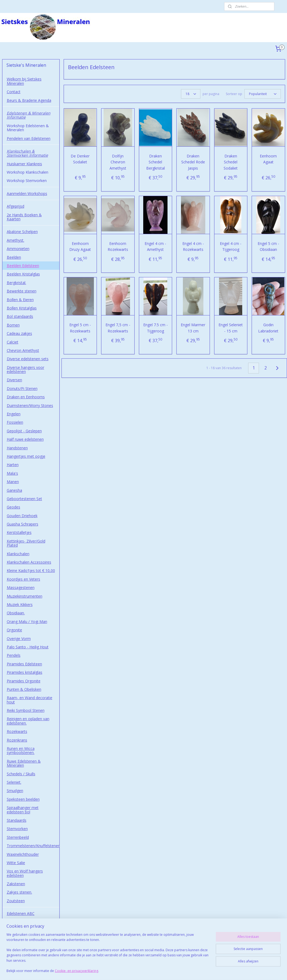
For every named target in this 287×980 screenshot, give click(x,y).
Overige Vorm (19, 639)
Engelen (14, 414)
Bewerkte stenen (22, 291)
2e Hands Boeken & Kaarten (24, 217)
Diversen (14, 380)
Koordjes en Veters (23, 579)
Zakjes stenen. (19, 892)
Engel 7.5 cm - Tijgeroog (156, 328)
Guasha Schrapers (23, 524)
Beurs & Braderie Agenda (29, 100)
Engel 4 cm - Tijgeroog (231, 246)
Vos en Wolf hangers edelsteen (25, 873)
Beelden (14, 257)
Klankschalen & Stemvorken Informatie (27, 153)
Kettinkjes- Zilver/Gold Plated (26, 543)
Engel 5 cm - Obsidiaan (268, 246)
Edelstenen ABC (21, 913)
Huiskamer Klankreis (24, 164)
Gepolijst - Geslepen (24, 431)
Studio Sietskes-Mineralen (29, 943)
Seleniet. (14, 782)
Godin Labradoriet (268, 328)
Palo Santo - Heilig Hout (28, 647)
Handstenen (17, 448)
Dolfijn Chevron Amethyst (118, 162)
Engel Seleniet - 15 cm (231, 328)
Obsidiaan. (16, 613)
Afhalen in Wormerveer (27, 935)
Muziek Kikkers (20, 604)
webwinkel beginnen (159, 970)
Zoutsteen (16, 901)
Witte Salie (16, 863)
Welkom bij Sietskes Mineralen (24, 81)
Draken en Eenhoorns (26, 397)
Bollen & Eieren (20, 300)
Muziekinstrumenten (25, 596)
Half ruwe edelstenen (25, 439)
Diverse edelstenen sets (28, 359)
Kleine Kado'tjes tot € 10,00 (31, 570)
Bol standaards (20, 316)
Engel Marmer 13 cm (193, 328)
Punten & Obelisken (24, 689)
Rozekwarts (17, 731)
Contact (14, 92)
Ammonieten (18, 249)
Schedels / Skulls (21, 774)
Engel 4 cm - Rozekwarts (193, 246)
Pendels (14, 655)
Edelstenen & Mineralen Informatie (29, 115)
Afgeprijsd (16, 206)
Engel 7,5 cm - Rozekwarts (118, 328)
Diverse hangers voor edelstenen (25, 369)
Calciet (13, 342)
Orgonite (14, 630)
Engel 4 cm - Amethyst (155, 246)
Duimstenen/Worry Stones (30, 405)
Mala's (12, 473)
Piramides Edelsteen (24, 664)
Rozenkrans (17, 740)
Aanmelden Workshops (27, 193)
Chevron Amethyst (23, 350)
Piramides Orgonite (24, 681)
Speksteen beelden (23, 799)
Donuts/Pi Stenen (22, 388)
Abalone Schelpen (22, 232)
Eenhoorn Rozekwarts (118, 246)
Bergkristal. (16, 283)
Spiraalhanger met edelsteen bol (23, 810)
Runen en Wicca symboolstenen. (21, 750)
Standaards (17, 820)
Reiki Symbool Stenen (26, 710)
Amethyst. (16, 240)
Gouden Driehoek (22, 516)
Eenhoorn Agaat (268, 159)
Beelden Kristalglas (23, 274)
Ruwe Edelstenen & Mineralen (24, 763)
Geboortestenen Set (24, 499)
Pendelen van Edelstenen (29, 138)
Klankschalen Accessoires (29, 562)
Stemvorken (17, 829)
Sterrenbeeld (18, 837)
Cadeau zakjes (19, 333)
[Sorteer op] (262, 94)
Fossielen (15, 422)
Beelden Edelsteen (23, 266)
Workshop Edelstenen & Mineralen (28, 128)
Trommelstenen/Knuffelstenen (33, 846)
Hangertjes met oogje (26, 456)
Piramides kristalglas (25, 672)
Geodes (13, 507)
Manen (13, 482)
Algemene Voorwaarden (28, 926)
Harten (13, 465)
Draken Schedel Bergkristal (156, 162)
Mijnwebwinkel (206, 970)
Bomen (13, 325)
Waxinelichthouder (23, 854)
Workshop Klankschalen (28, 172)
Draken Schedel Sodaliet (231, 162)
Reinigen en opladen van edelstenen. (28, 721)
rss (138, 970)
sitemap (127, 970)
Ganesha (14, 490)
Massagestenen (21, 587)
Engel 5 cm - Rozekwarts (80, 328)
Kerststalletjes (19, 532)
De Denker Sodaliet (80, 159)
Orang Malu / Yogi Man (27, 622)
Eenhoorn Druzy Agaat (80, 246)
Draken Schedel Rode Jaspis (193, 162)
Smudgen (15, 791)
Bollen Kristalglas (22, 308)
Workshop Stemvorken (27, 181)
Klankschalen (18, 554)
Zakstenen (16, 884)
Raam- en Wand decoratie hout (30, 700)
